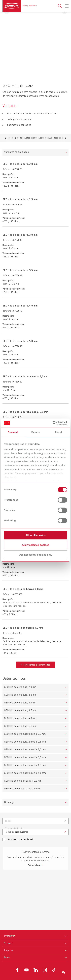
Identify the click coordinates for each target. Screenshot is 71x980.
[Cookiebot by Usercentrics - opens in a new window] (53, 423)
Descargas (44, 138)
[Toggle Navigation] (67, 6)
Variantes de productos (16, 152)
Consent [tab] (13, 432)
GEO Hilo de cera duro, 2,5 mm (20, 695)
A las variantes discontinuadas (35, 665)
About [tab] (58, 432)
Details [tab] (35, 432)
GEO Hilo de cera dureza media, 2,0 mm (25, 734)
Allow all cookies (36, 535)
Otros (7, 958)
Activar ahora (34, 865)
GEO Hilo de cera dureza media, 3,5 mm (25, 757)
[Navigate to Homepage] (19, 6)
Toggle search (60, 6)
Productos (10, 936)
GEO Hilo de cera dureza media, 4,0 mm (25, 765)
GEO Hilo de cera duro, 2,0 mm (20, 687)
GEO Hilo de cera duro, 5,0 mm (20, 726)
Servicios (9, 943)
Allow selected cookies (35, 545)
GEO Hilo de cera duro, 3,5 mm (20, 711)
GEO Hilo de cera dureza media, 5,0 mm (25, 773)
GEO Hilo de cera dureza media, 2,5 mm (25, 742)
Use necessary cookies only (35, 555)
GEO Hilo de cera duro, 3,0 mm (20, 703)
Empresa (9, 950)
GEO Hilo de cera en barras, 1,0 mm (23, 789)
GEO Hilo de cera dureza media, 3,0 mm (25, 750)
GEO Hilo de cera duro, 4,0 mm (20, 718)
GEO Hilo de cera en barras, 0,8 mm (23, 781)
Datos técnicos (32, 138)
